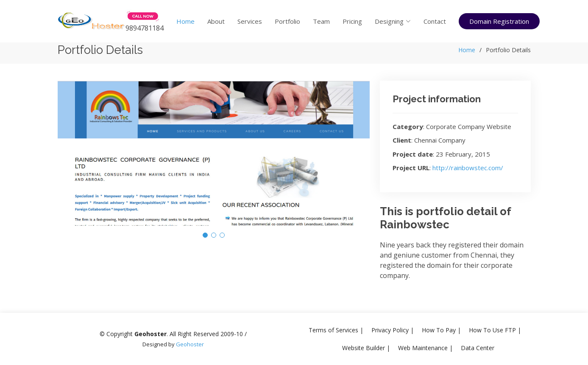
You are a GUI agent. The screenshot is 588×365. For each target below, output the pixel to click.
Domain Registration (499, 21)
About (216, 21)
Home (185, 21)
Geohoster (190, 344)
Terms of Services (333, 330)
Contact (435, 21)
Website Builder (364, 348)
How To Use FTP (492, 330)
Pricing (352, 21)
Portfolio (287, 21)
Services (250, 21)
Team (321, 21)
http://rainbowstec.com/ (468, 168)
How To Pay (439, 330)
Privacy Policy (390, 330)
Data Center (478, 348)
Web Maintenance (423, 348)
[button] (205, 235)
